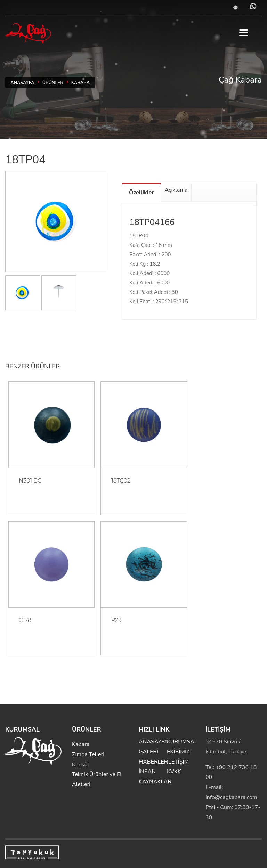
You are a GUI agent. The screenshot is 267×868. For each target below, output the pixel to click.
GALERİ (148, 752)
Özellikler (141, 193)
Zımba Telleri (88, 754)
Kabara (80, 83)
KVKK (174, 772)
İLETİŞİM (178, 762)
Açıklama (176, 190)
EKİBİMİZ (178, 752)
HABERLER (153, 762)
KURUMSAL (182, 742)
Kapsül (80, 765)
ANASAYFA (22, 83)
